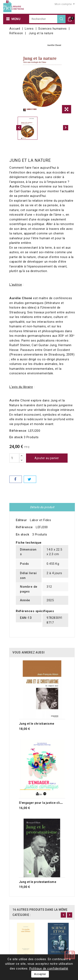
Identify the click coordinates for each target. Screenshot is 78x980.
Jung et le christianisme (37, 724)
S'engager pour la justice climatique (45, 803)
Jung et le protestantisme (38, 882)
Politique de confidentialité (49, 969)
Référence (24, 527)
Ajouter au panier (47, 458)
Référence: (18, 431)
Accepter (40, 974)
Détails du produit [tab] (42, 507)
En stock (16, 437)
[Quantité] (14, 458)
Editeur (21, 520)
